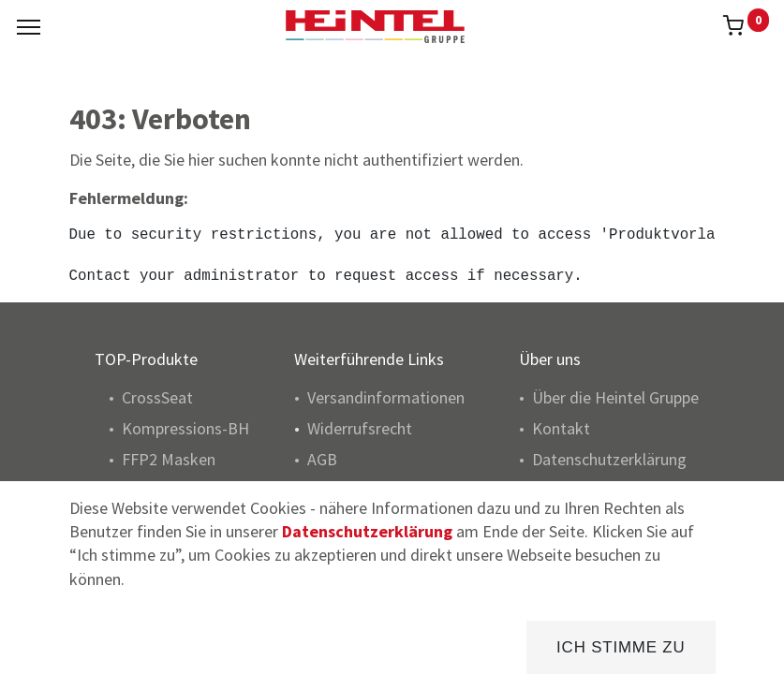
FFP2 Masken (169, 459)
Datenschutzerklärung (609, 459)
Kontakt (561, 428)
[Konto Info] (723, 645)
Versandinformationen (386, 397)
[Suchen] (227, 645)
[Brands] (392, 645)
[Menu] (29, 27)
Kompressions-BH (185, 428)
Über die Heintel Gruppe (615, 397)
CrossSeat (157, 397)
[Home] (62, 645)
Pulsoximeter (169, 545)
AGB (322, 459)
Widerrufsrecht (360, 428)
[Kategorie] (558, 645)
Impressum (571, 490)
